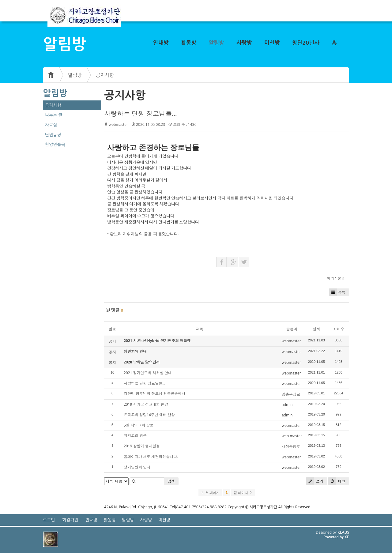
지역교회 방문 (135, 436)
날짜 (316, 329)
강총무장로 (291, 394)
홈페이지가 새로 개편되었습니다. (151, 457)
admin (287, 405)
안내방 (161, 43)
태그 (337, 481)
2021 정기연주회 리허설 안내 (148, 373)
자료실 (51, 125)
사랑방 (244, 43)
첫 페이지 (210, 493)
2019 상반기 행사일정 (142, 446)
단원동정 (53, 135)
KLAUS (344, 532)
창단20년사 (306, 43)
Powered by (334, 537)
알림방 (216, 43)
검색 (171, 481)
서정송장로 (291, 447)
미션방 (272, 43)
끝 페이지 (243, 493)
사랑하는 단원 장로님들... (140, 114)
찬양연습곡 (55, 145)
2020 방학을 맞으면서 (142, 362)
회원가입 (70, 520)
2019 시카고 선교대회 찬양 (146, 404)
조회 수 (339, 329)
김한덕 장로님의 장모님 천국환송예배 (155, 394)
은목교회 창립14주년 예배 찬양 (149, 415)
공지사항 (105, 75)
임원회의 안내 (135, 351)
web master (292, 436)
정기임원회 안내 (137, 467)
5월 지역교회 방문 (139, 425)
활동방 (189, 43)
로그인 (49, 520)
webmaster (118, 124)
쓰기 (315, 481)
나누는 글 (54, 115)
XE (347, 537)
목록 (337, 292)
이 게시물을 (336, 278)
